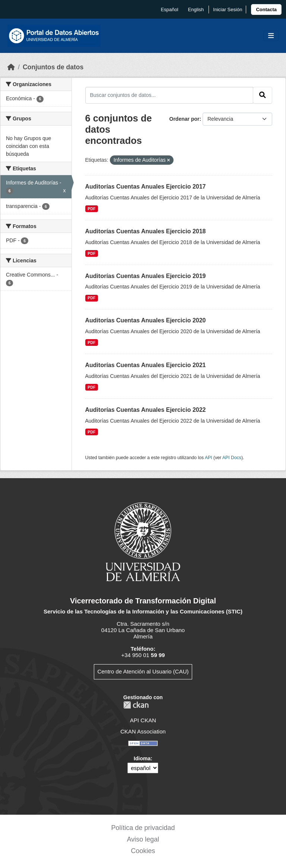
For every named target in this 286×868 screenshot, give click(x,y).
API (209, 458)
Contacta (266, 10)
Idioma (142, 758)
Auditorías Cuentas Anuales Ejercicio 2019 (146, 276)
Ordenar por (185, 119)
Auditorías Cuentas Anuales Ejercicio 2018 (146, 231)
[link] (266, 10)
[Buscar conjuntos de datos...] (169, 95)
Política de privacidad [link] (143, 828)
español (170, 10)
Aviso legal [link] (143, 839)
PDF (91, 209)
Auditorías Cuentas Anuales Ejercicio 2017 (146, 187)
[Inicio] (11, 67)
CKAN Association (143, 731)
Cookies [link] (143, 851)
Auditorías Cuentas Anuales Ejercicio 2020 (146, 320)
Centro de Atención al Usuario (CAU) (143, 671)
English (196, 10)
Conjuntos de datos (53, 67)
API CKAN (143, 720)
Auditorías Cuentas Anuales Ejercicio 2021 (146, 365)
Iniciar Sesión (228, 10)
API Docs (232, 458)
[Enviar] (263, 95)
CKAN (136, 705)
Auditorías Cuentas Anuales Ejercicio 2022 (146, 410)
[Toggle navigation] (271, 36)
